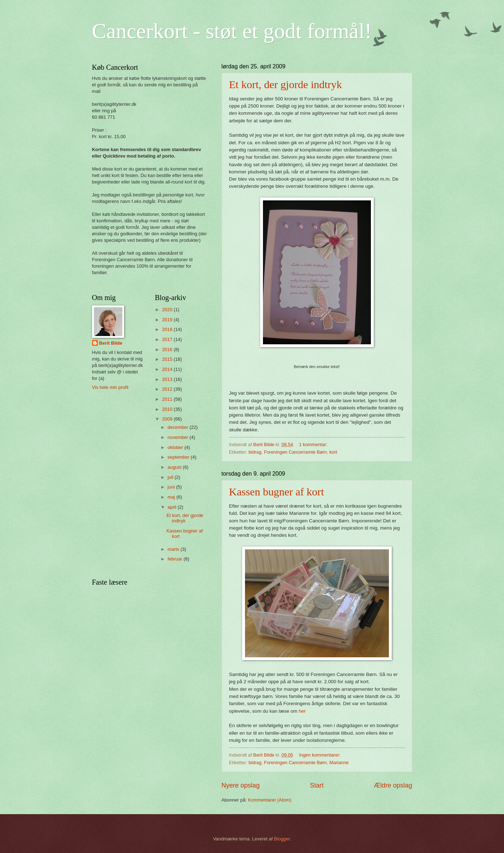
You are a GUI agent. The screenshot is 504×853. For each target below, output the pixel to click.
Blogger (282, 839)
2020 (168, 310)
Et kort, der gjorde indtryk (286, 84)
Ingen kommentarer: (320, 755)
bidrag (255, 452)
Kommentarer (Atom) (269, 800)
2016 (168, 350)
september (179, 457)
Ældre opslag (393, 785)
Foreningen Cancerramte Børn (296, 452)
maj (172, 497)
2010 (168, 409)
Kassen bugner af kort (277, 492)
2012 (168, 389)
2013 (168, 379)
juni (172, 487)
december (179, 427)
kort (333, 452)
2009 (168, 419)
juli (171, 477)
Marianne (339, 763)
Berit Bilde (111, 343)
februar (176, 559)
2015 (168, 359)
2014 (168, 369)
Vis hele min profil (110, 387)
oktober (176, 447)
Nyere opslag (241, 785)
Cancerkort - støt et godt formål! (232, 31)
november (179, 437)
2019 (168, 320)
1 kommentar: (314, 444)
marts (174, 549)
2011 (168, 399)
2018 (168, 329)
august (175, 467)
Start (317, 785)
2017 (168, 339)
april (173, 507)
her (302, 711)
